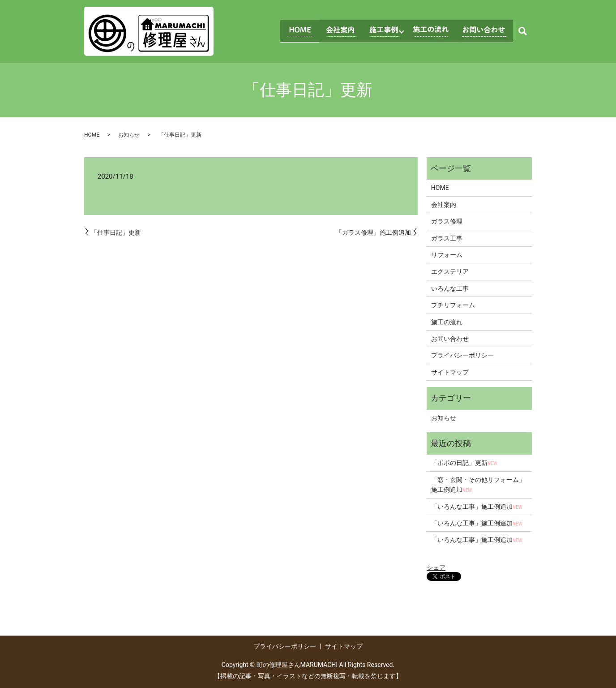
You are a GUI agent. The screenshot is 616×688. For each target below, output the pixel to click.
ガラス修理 (447, 221)
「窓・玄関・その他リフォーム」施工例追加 (478, 485)
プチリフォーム (453, 305)
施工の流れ (447, 322)
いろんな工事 (450, 288)
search (522, 31)
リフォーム (447, 255)
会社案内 (444, 205)
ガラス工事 (447, 238)
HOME (92, 135)
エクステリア (450, 271)
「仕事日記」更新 (116, 232)
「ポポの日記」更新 (464, 463)
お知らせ (129, 135)
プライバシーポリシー (462, 355)
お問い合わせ (450, 339)
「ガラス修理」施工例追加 (373, 232)
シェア (436, 568)
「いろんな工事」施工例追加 (477, 507)
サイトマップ (450, 372)
